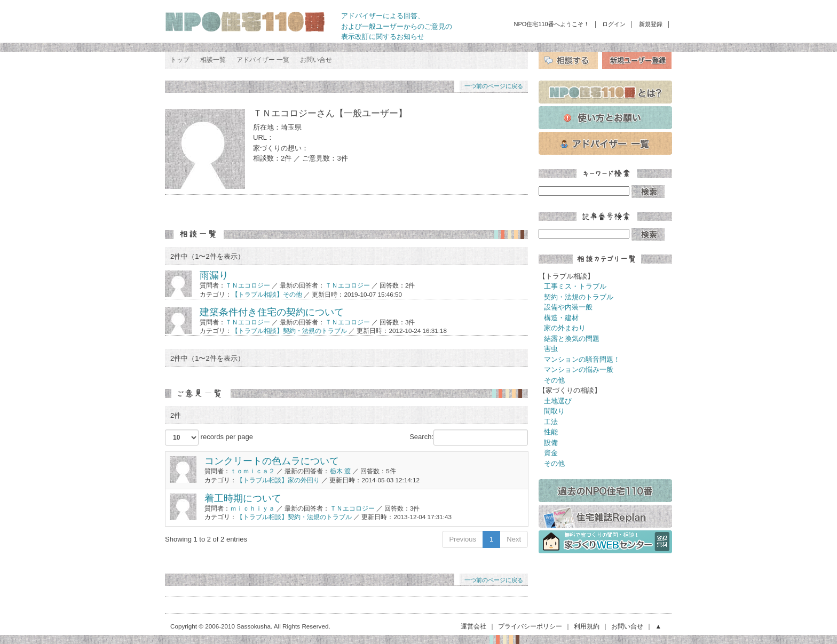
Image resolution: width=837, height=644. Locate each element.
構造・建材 (561, 318)
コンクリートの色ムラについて (272, 461)
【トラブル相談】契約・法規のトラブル (289, 331)
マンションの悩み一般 (579, 369)
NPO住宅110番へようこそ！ (552, 24)
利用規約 (587, 626)
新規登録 (651, 24)
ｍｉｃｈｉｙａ (252, 508)
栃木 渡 (340, 471)
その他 (554, 380)
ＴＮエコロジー (248, 285)
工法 (551, 422)
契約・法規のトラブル (579, 297)
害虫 (551, 349)
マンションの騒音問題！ (582, 359)
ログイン (614, 24)
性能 (551, 432)
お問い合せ (316, 60)
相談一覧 (213, 60)
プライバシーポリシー (530, 626)
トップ (180, 60)
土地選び (558, 401)
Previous (463, 539)
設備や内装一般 (568, 307)
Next (514, 539)
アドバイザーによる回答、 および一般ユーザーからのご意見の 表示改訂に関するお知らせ (397, 26)
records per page (209, 438)
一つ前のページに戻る (494, 86)
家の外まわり (565, 328)
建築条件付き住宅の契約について (272, 312)
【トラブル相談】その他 (268, 294)
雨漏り (214, 275)
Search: (469, 438)
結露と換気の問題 (572, 339)
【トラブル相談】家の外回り (278, 480)
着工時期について (243, 498)
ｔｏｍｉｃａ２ (252, 471)
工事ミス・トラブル (575, 286)
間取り (554, 411)
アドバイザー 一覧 (263, 60)
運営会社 (473, 626)
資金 (551, 453)
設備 (551, 443)
